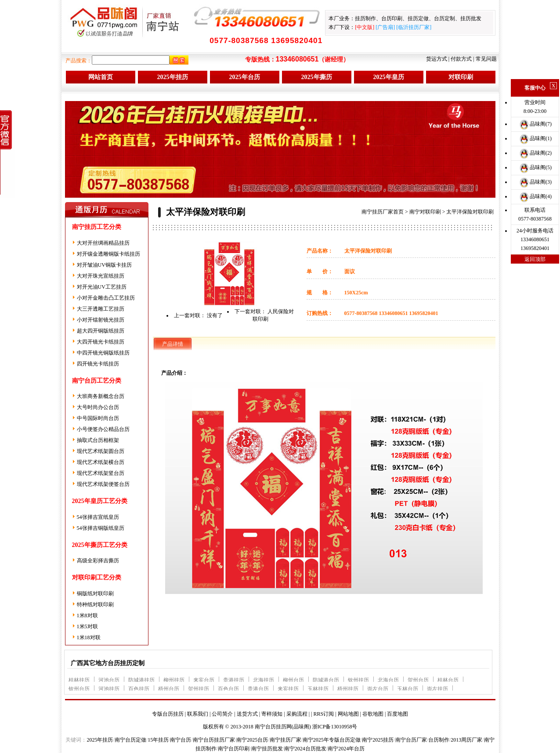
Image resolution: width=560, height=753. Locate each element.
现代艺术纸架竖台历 (101, 473)
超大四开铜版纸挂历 (101, 331)
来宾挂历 (288, 689)
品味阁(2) (535, 153)
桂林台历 (448, 680)
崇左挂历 (437, 689)
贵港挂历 (234, 680)
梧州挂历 (348, 689)
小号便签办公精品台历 (103, 429)
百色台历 (228, 689)
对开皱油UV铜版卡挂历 (104, 265)
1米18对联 (89, 637)
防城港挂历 (141, 680)
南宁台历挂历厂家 (214, 740)
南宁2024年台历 (346, 749)
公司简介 (222, 714)
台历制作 (439, 740)
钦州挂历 (358, 680)
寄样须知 (272, 714)
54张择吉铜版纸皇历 (101, 528)
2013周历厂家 (466, 740)
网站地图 (348, 714)
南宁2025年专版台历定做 (332, 740)
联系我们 (198, 714)
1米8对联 (87, 615)
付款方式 (461, 59)
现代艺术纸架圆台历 (101, 451)
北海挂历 (264, 680)
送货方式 (247, 714)
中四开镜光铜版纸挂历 (103, 353)
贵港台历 (258, 689)
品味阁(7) (535, 124)
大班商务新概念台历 (101, 396)
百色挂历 (139, 689)
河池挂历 (109, 689)
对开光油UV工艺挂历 (102, 287)
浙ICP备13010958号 (335, 727)
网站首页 (101, 77)
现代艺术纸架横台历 (101, 462)
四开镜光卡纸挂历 (98, 364)
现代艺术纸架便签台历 (103, 484)
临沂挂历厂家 (414, 27)
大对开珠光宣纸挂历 (101, 276)
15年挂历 (158, 740)
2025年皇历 (389, 77)
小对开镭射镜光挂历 (101, 320)
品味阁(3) (535, 182)
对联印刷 (461, 77)
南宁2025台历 (252, 740)
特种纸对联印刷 (95, 605)
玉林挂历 (318, 689)
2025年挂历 (173, 77)
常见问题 (486, 59)
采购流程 (297, 714)
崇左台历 (378, 689)
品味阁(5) (535, 167)
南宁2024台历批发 (305, 749)
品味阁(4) (535, 196)
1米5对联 (87, 626)
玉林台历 (408, 689)
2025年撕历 (317, 77)
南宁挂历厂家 (285, 740)
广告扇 (385, 27)
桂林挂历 (79, 680)
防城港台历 (326, 680)
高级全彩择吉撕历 (98, 561)
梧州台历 (169, 689)
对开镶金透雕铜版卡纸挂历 (108, 254)
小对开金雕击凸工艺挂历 (106, 298)
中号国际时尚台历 (98, 418)
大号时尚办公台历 (98, 407)
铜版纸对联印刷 (95, 594)
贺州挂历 (199, 689)
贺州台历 (418, 680)
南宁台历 (181, 740)
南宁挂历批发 (267, 749)
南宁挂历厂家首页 (383, 212)
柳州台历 (293, 680)
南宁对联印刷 (425, 212)
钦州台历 (79, 689)
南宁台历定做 (130, 740)
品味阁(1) (535, 138)
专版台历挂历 (168, 714)
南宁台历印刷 (234, 749)
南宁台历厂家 (411, 740)
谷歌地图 (373, 714)
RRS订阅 (323, 714)
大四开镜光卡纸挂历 (101, 342)
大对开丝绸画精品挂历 (103, 243)
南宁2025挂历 (378, 740)
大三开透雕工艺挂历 (101, 309)
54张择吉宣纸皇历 (98, 517)
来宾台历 (204, 680)
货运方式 (437, 59)
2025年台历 (245, 77)
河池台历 (109, 680)
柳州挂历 (174, 680)
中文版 (365, 27)
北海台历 (388, 680)
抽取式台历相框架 (98, 440)
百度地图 (397, 714)
